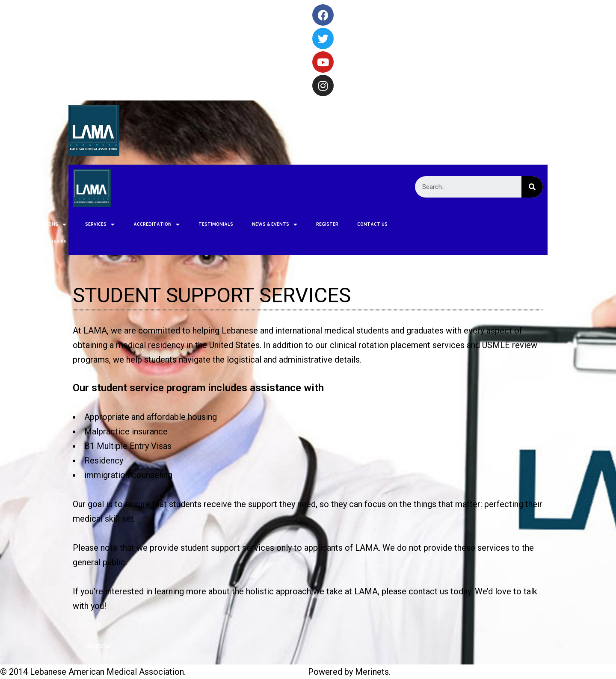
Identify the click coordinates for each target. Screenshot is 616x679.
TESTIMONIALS (135, 224)
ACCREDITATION (76, 224)
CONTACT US (292, 224)
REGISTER (247, 224)
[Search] (532, 187)
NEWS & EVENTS (194, 224)
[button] (98, 646)
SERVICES (19, 224)
